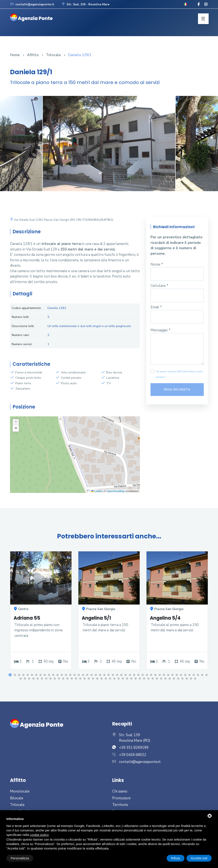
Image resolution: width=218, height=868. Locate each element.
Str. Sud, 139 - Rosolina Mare (85, 4)
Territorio (120, 805)
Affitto (33, 55)
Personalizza (20, 858)
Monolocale (20, 791)
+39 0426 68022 (133, 755)
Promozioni (121, 798)
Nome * (157, 264)
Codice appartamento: (27, 308)
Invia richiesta (177, 389)
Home (15, 55)
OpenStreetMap (116, 491)
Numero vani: (21, 335)
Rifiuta (176, 858)
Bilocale (17, 798)
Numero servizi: (22, 344)
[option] (109, 147)
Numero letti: (20, 317)
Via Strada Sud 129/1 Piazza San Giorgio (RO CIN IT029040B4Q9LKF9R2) (62, 220)
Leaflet (97, 491)
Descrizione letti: (23, 326)
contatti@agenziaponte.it (32, 4)
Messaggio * (161, 330)
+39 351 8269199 (134, 748)
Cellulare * (159, 286)
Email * (156, 307)
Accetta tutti (199, 858)
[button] (16, 422)
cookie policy (39, 835)
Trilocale (53, 55)
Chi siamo (120, 791)
